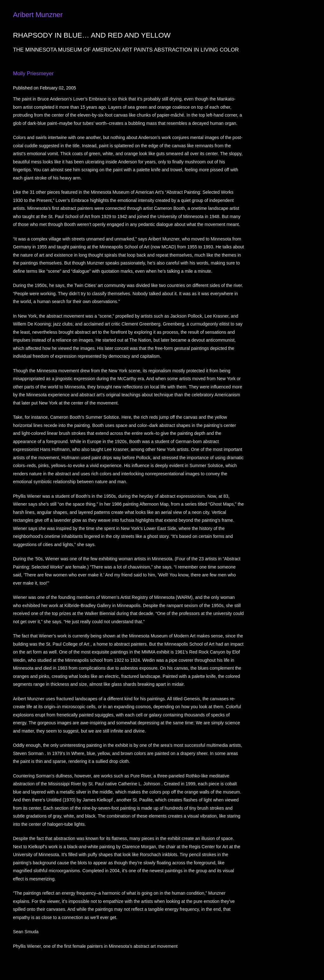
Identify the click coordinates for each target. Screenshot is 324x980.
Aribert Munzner (38, 15)
